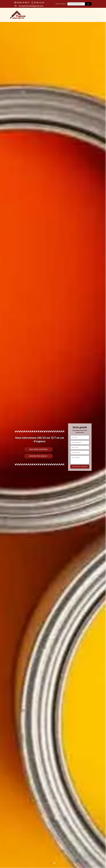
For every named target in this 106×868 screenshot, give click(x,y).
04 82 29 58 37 (22, 3)
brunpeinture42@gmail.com (31, 6)
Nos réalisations (38, 449)
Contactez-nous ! (39, 456)
